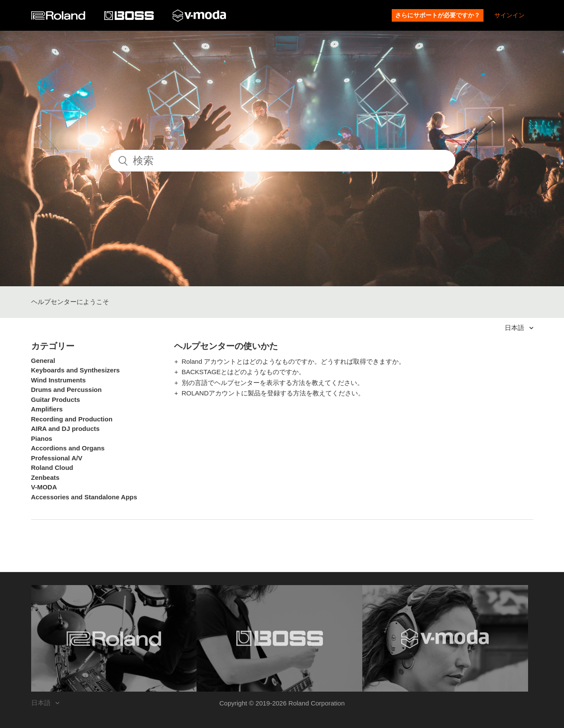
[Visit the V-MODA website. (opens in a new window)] (445, 638)
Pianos (42, 438)
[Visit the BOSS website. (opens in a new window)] (279, 638)
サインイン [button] (509, 15)
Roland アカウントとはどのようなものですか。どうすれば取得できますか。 (294, 361)
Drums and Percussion (66, 390)
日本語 (515, 328)
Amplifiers (47, 409)
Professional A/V (57, 458)
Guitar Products (56, 400)
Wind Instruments (59, 380)
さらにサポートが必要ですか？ (438, 15)
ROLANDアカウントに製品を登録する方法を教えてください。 (273, 393)
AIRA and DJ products (66, 429)
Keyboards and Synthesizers (76, 370)
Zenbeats (45, 477)
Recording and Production (72, 419)
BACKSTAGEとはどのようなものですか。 (244, 372)
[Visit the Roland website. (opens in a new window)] (114, 638)
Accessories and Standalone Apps (84, 497)
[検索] (282, 161)
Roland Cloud (52, 468)
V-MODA (44, 487)
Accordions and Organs (68, 448)
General (43, 361)
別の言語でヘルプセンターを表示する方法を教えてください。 (273, 383)
